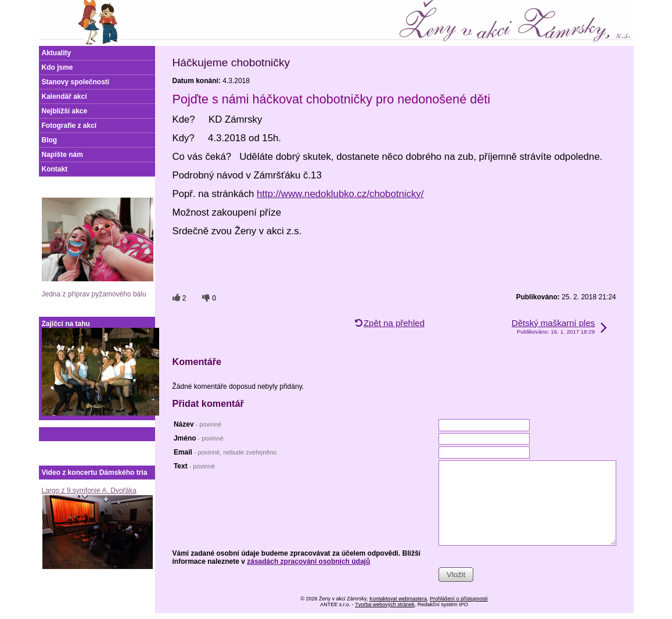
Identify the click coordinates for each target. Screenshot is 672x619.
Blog (50, 140)
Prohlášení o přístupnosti (459, 599)
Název (197, 424)
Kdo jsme (58, 67)
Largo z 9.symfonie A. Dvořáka (89, 491)
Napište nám (62, 155)
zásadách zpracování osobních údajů (308, 561)
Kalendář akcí (64, 96)
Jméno (199, 438)
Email (225, 452)
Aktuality (57, 53)
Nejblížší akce (65, 111)
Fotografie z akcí (69, 126)
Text (194, 466)
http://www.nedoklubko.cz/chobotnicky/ (340, 194)
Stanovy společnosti (76, 82)
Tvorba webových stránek (385, 604)
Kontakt (55, 169)
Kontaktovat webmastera (398, 599)
